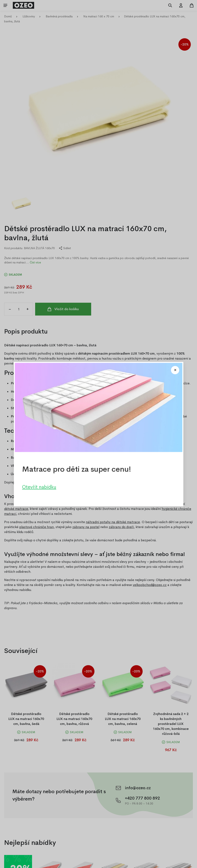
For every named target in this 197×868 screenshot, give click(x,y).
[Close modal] (175, 370)
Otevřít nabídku (39, 487)
